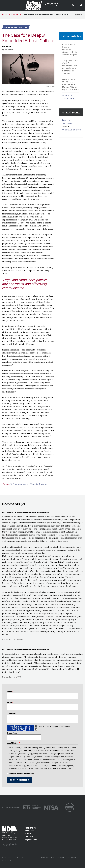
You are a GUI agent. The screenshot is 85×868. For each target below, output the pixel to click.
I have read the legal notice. (22, 773)
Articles (15, 14)
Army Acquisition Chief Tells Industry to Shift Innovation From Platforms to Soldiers (70, 67)
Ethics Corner (42, 484)
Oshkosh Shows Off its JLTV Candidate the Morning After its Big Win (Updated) (71, 84)
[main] (42, 407)
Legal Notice (13, 743)
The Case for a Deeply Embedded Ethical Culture (45, 14)
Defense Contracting (20, 484)
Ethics (32, 484)
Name (10, 692)
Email (79, 14)
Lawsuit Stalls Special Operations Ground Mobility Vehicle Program (70, 49)
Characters (13, 733)
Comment (12, 713)
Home (5, 14)
